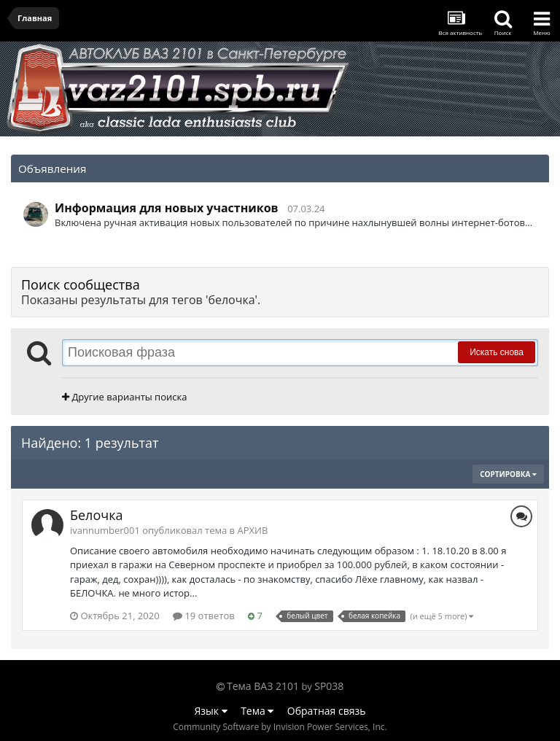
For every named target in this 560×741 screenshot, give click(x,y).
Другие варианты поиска (124, 397)
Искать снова (497, 352)
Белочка (96, 515)
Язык (211, 711)
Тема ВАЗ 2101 (263, 686)
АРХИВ (252, 530)
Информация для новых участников (167, 208)
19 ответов (204, 616)
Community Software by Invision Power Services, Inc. (280, 727)
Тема (257, 711)
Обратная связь (327, 711)
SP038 (329, 686)
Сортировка (508, 474)
